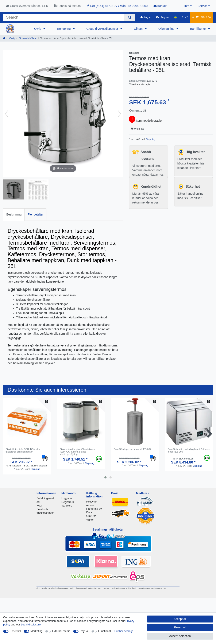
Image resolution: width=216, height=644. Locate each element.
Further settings (124, 631)
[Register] (163, 17)
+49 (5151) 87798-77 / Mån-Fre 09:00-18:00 (117, 6)
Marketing (37, 631)
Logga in (67, 498)
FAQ (39, 506)
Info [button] (187, 6)
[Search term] (64, 17)
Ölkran (139, 29)
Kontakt (160, 6)
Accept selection (180, 636)
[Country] (176, 17)
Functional (104, 631)
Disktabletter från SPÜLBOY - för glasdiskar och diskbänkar (23, 450)
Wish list (137, 129)
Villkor (90, 520)
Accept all (180, 619)
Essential (16, 631)
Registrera (68, 502)
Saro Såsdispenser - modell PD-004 (132, 449)
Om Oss (91, 516)
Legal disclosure (31, 624)
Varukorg (67, 506)
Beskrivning (14, 214)
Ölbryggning (167, 29)
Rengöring (64, 29)
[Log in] (145, 17)
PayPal (84, 631)
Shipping (150, 139)
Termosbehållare (28, 38)
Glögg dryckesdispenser (103, 29)
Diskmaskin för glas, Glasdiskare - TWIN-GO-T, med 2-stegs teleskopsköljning (77, 452)
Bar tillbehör (198, 29)
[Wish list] (185, 17)
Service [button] (203, 6)
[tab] (14, 215)
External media (61, 631)
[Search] (130, 17)
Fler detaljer (35, 214)
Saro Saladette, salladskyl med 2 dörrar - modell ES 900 (189, 450)
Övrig (38, 29)
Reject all (180, 627)
